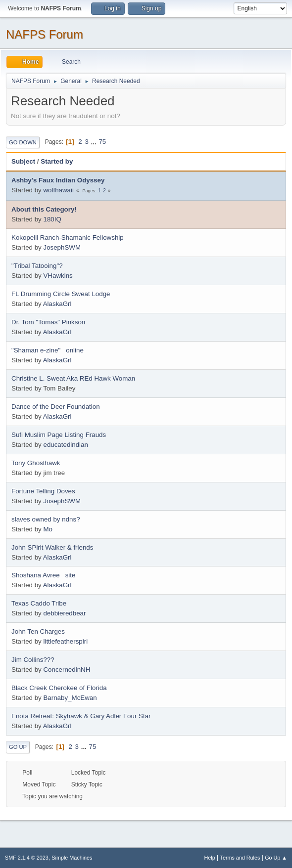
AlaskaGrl (57, 304)
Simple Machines (72, 858)
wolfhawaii (58, 190)
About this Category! (44, 209)
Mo (48, 529)
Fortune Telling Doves (43, 491)
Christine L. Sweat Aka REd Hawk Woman (73, 378)
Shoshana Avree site (43, 575)
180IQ (52, 219)
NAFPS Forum (45, 34)
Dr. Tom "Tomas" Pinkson (48, 322)
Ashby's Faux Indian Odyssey (58, 180)
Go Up (18, 747)
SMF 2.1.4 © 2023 (27, 858)
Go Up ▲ (276, 858)
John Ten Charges (38, 631)
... (95, 142)
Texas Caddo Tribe (39, 603)
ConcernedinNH (67, 670)
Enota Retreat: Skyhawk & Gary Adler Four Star (81, 716)
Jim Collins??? (33, 660)
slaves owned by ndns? (46, 519)
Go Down (23, 142)
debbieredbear (64, 613)
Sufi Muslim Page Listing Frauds (59, 435)
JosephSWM (62, 247)
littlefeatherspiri (65, 641)
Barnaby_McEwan (70, 698)
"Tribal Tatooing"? (37, 266)
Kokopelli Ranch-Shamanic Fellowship (68, 238)
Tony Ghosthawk (36, 463)
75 (102, 142)
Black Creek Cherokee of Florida (59, 688)
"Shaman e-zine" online (48, 350)
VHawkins (58, 276)
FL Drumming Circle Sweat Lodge (61, 294)
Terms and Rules (240, 858)
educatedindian (65, 445)
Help (210, 858)
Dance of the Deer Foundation (56, 407)
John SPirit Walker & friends (52, 547)
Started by (57, 161)
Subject (23, 161)
